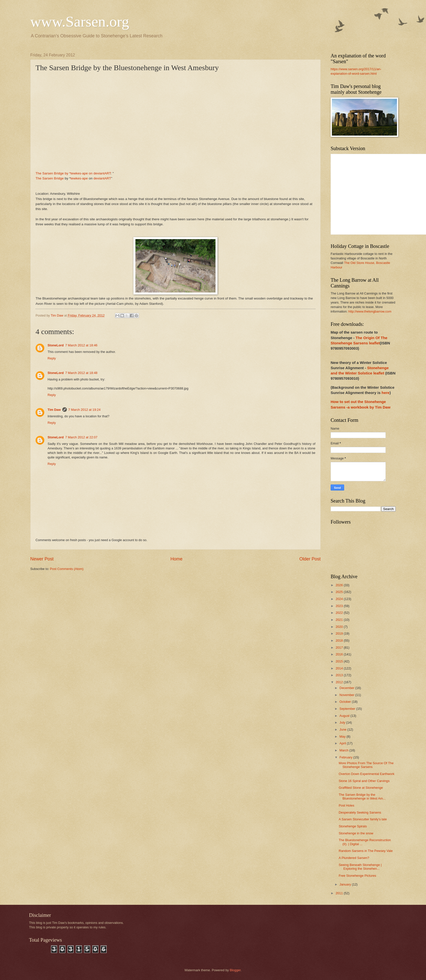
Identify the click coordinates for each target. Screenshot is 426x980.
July (343, 722)
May (343, 737)
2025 (340, 592)
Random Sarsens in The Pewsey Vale (366, 851)
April (343, 743)
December (347, 688)
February (346, 757)
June (343, 729)
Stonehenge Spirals (353, 826)
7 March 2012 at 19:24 (84, 410)
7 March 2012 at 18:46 (81, 345)
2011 (340, 893)
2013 (340, 675)
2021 (340, 620)
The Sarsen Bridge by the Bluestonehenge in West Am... (362, 797)
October (346, 702)
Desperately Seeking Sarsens (360, 812)
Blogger (235, 970)
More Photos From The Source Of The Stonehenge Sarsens (366, 765)
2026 (340, 585)
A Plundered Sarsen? (354, 858)
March (344, 750)
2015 (340, 661)
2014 (340, 668)
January (346, 884)
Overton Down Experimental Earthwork (367, 774)
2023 (340, 606)
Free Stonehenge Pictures (357, 876)
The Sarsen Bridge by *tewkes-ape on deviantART (73, 173)
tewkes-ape (79, 178)
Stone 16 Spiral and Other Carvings (364, 781)
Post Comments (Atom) (67, 569)
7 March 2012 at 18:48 (81, 373)
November (347, 695)
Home (176, 559)
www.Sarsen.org (80, 22)
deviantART (102, 178)
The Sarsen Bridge (50, 178)
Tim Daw (54, 410)
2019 (340, 633)
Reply (52, 358)
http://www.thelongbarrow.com (370, 311)
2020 (340, 627)
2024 (340, 599)
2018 (340, 641)
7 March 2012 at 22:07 (81, 437)
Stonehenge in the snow (356, 833)
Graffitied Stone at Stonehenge (361, 788)
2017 (340, 648)
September (348, 709)
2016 (340, 654)
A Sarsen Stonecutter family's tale (363, 819)
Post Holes (346, 805)
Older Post (310, 559)
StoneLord (56, 345)
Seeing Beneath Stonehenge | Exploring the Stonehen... (360, 867)
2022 (340, 613)
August (345, 716)
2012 (340, 682)
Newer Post (42, 559)
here (385, 393)
